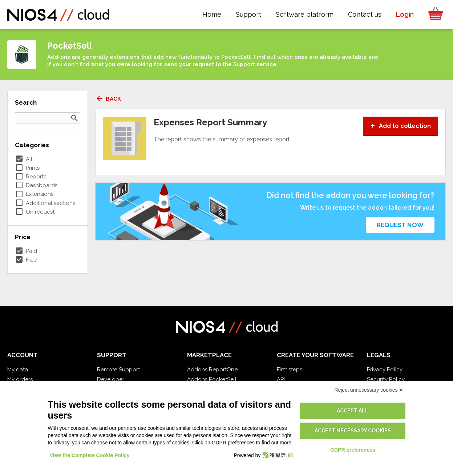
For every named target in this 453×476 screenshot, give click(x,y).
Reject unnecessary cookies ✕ (369, 390)
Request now (400, 225)
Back (108, 99)
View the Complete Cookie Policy (90, 455)
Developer (111, 379)
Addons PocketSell (212, 379)
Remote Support (118, 370)
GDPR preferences (353, 450)
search (74, 118)
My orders (20, 379)
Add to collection (401, 126)
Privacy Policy (385, 370)
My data (18, 370)
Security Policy (386, 379)
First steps (290, 370)
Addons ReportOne (212, 370)
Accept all (353, 411)
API (281, 379)
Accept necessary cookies (353, 431)
